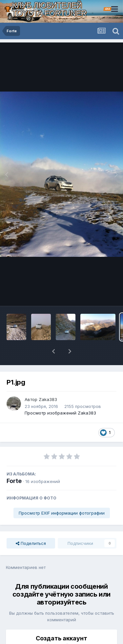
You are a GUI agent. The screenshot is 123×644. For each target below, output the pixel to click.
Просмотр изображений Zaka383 (60, 396)
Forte (14, 464)
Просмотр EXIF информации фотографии (62, 496)
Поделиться (31, 526)
